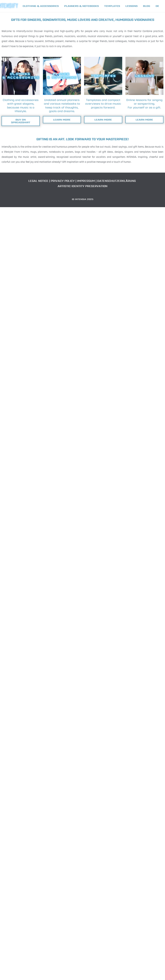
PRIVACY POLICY (63, 181)
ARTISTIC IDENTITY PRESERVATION (82, 186)
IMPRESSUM (86, 181)
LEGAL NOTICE (39, 181)
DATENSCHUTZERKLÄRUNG (116, 181)
